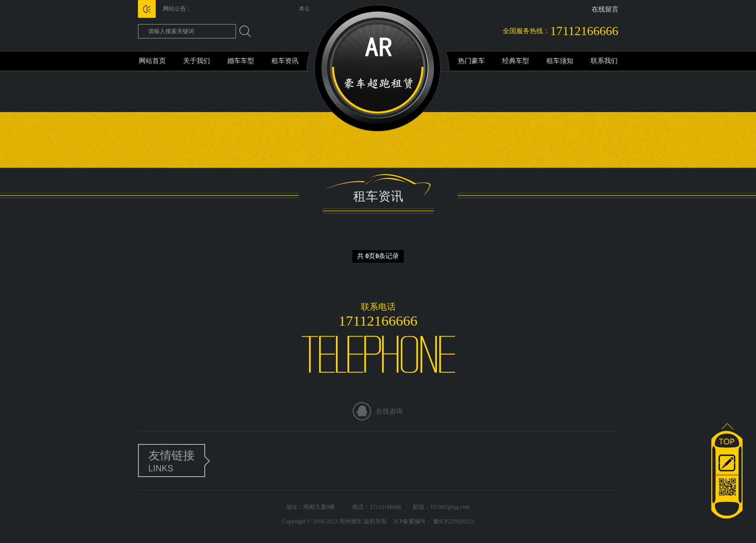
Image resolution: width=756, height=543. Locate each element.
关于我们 (197, 61)
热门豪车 (471, 61)
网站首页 (152, 61)
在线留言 (605, 9)
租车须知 (560, 61)
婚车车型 (241, 61)
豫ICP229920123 (453, 521)
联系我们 (604, 61)
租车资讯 (285, 61)
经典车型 (516, 61)
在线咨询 (389, 411)
